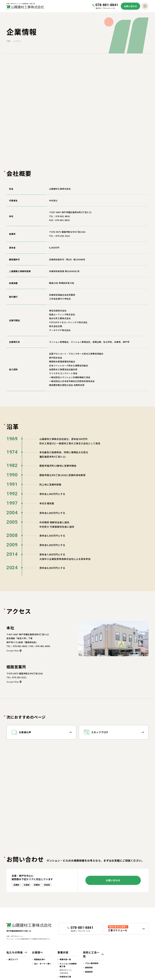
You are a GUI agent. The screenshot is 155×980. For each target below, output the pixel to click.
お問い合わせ (131, 6)
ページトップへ (146, 891)
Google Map (14, 598)
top (8, 41)
